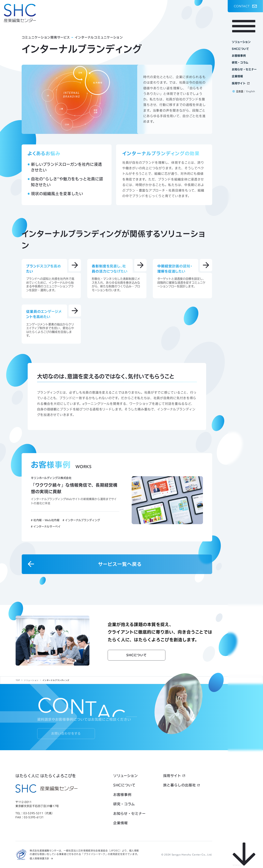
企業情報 (121, 823)
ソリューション (125, 776)
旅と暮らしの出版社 (180, 785)
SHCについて (124, 785)
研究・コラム (124, 804)
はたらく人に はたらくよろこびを (46, 776)
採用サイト (172, 776)
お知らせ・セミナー (129, 814)
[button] (245, 6)
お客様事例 (122, 795)
